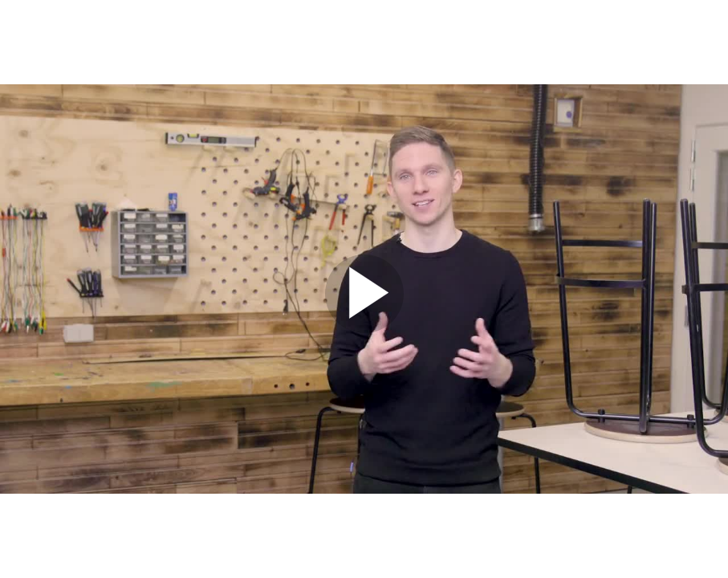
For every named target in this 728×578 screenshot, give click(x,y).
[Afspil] (364, 329)
